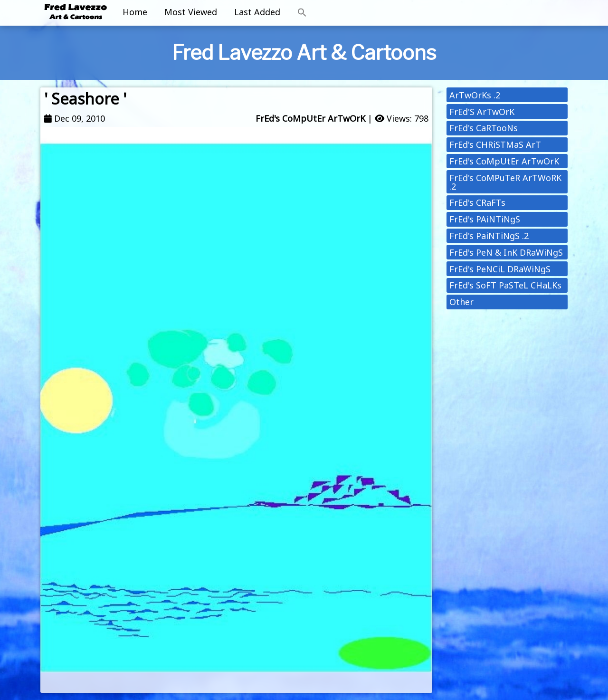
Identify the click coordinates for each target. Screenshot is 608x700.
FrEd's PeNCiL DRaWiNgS (500, 269)
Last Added (257, 12)
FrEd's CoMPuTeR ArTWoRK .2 (505, 182)
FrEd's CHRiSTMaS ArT (495, 144)
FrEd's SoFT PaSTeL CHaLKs (505, 285)
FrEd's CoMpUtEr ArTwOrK (310, 118)
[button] (302, 13)
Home (135, 12)
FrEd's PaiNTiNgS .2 (489, 236)
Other (461, 302)
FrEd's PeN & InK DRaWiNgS (506, 252)
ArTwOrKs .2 (475, 95)
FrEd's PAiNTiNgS (485, 219)
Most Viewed (191, 12)
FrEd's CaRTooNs (484, 128)
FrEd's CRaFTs (477, 202)
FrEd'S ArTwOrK (482, 112)
